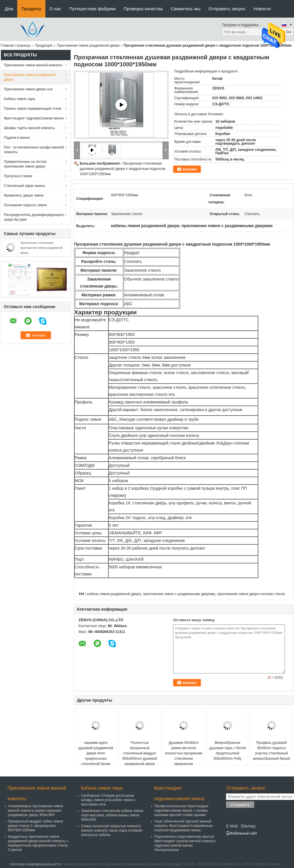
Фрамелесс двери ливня (24, 195)
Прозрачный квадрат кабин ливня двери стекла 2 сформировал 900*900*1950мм (35, 826)
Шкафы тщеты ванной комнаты (29, 128)
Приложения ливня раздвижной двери (88, 45)
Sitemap (248, 826)
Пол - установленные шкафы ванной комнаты (34, 150)
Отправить (240, 805)
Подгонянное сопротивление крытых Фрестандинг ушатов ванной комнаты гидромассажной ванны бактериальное (185, 843)
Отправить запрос (227, 9)
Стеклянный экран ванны (24, 186)
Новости (262, 9)
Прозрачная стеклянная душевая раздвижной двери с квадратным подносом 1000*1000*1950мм (123, 169)
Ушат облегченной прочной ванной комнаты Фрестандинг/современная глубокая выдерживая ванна (184, 826)
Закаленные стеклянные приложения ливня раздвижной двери (41, 248)
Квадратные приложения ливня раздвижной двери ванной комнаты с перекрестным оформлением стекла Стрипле (38, 843)
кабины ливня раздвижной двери (114, 594)
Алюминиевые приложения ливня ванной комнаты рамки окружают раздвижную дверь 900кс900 (35, 810)
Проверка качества (143, 9)
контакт (190, 169)
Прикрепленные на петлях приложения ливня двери (25, 164)
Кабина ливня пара (19, 99)
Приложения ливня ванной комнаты (33, 65)
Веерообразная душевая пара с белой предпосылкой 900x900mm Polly (228, 751)
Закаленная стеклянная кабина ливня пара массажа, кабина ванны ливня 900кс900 (112, 815)
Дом (9, 9)
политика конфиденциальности (35, 864)
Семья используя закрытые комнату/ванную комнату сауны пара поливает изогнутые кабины (112, 830)
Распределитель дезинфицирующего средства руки (34, 217)
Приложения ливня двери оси (28, 89)
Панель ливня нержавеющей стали (33, 109)
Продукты (31, 9)
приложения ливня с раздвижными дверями (179, 594)
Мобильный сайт (242, 833)
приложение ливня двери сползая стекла (251, 594)
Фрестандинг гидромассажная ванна (34, 118)
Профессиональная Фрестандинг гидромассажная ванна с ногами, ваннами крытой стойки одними (181, 810)
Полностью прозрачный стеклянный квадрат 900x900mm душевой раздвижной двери (140, 753)
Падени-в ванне (17, 138)
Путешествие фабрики (93, 9)
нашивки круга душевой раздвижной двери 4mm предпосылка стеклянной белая (96, 753)
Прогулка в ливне (18, 176)
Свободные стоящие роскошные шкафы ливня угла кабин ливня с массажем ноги (108, 800)
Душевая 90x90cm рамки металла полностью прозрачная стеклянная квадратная (184, 753)
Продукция (44, 45)
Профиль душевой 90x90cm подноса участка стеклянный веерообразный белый (271, 751)
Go (289, 32)
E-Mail (232, 826)
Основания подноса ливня (25, 205)
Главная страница (15, 45)
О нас (55, 9)
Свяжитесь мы (186, 9)
